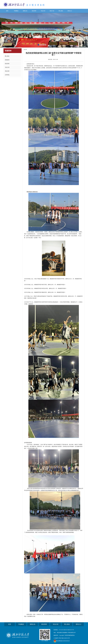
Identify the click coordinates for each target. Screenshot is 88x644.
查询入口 (70, 11)
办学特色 (7, 75)
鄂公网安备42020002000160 (63, 641)
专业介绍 (43, 11)
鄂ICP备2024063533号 (64, 638)
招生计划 (52, 11)
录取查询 (7, 60)
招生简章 (34, 11)
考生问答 (7, 71)
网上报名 (61, 11)
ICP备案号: (56, 638)
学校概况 (16, 11)
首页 (7, 11)
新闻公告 (25, 11)
